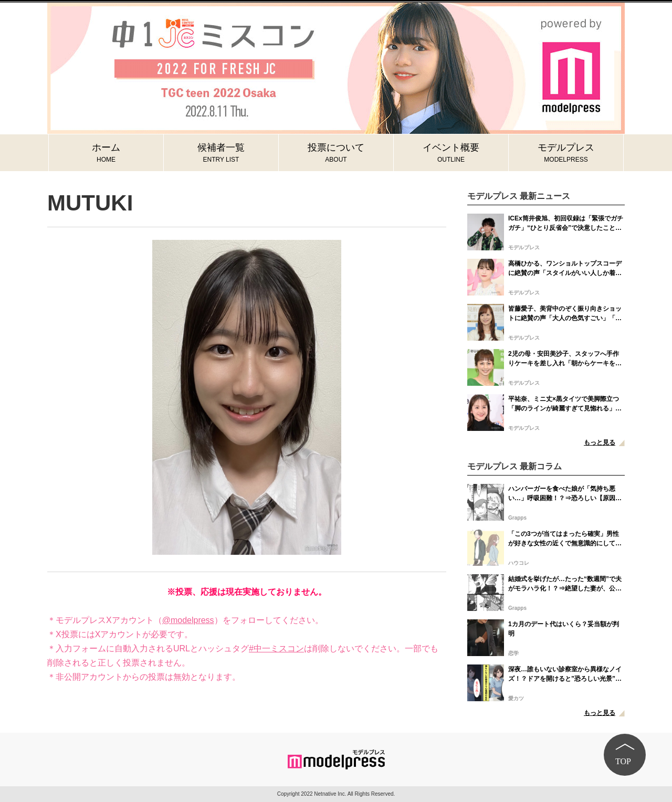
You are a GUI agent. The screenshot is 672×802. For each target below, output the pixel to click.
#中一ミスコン (276, 648)
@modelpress (188, 620)
